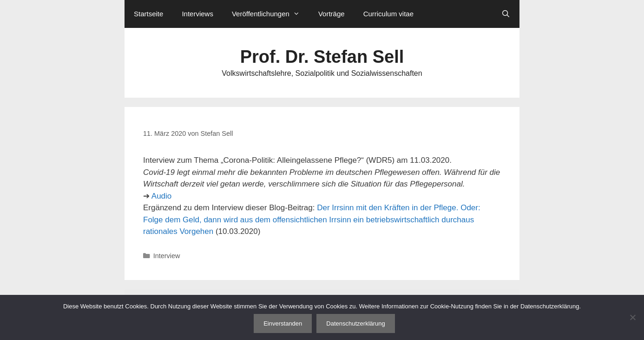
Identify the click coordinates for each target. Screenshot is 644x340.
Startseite (148, 14)
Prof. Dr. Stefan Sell (322, 57)
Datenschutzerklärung (355, 323)
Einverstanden (283, 323)
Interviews (197, 14)
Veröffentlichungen (270, 14)
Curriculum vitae (388, 14)
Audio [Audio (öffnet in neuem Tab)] (161, 196)
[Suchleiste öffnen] (506, 14)
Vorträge (332, 14)
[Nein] (632, 317)
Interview (167, 256)
